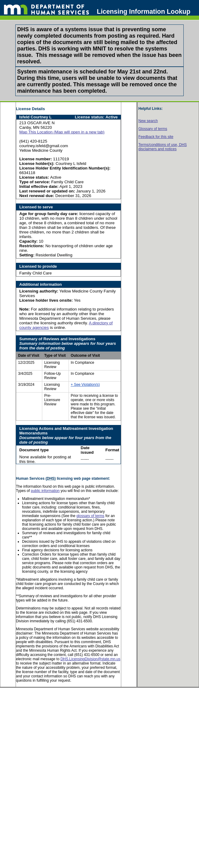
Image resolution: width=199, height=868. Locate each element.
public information (45, 491)
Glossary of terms (153, 129)
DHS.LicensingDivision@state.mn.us (90, 659)
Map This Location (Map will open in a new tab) (62, 132)
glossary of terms (90, 516)
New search (148, 121)
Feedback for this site (156, 137)
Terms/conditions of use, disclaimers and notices (163, 147)
